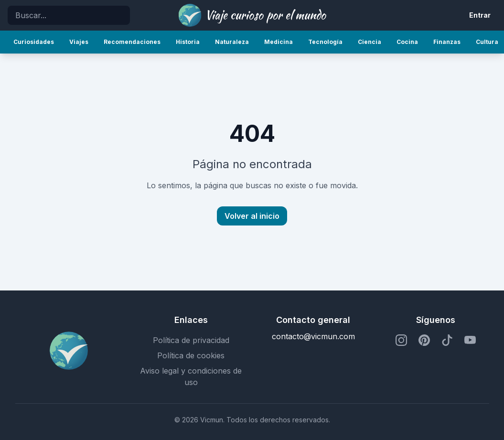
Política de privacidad (191, 340)
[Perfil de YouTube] (470, 340)
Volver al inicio (252, 216)
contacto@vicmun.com (313, 336)
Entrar (480, 15)
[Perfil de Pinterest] (424, 340)
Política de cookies (191, 355)
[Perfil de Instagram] (401, 340)
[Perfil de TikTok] (447, 340)
